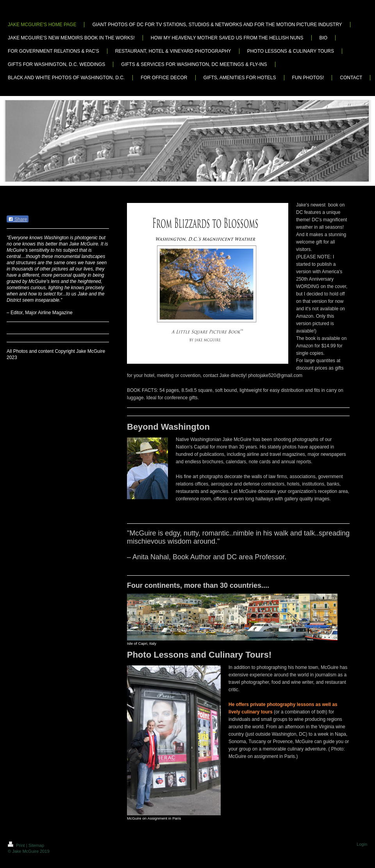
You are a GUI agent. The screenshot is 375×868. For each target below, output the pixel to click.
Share (18, 219)
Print (17, 845)
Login (362, 844)
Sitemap (36, 845)
